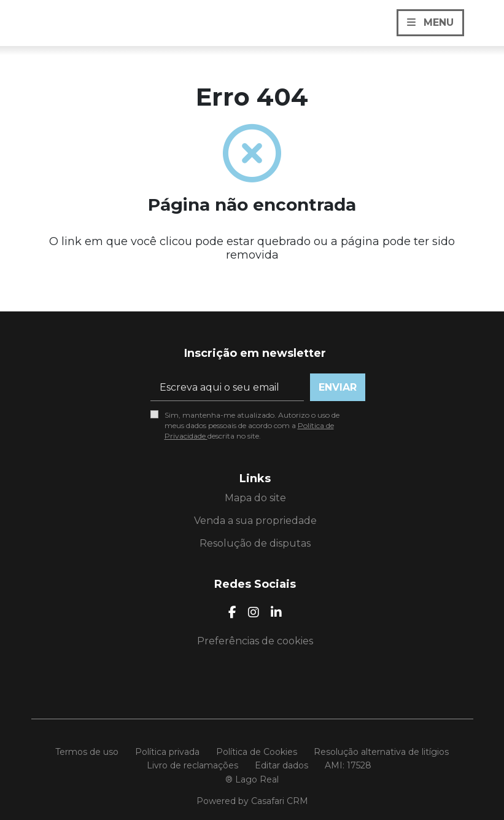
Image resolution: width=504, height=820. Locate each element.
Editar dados (281, 765)
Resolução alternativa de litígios (381, 752)
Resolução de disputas (255, 543)
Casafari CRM (280, 801)
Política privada (167, 752)
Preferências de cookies (255, 641)
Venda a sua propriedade (255, 521)
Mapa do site (255, 498)
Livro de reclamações (192, 765)
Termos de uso (87, 752)
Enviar (338, 387)
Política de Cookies (257, 752)
